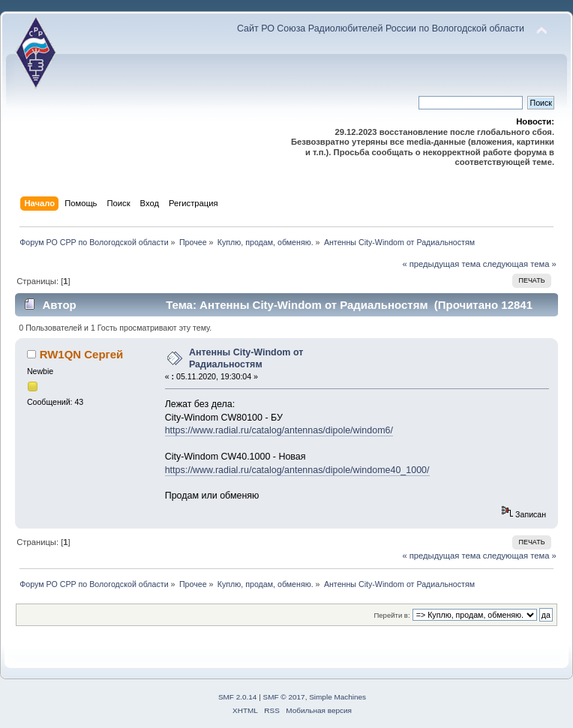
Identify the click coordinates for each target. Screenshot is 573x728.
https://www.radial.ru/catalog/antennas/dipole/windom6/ (279, 430)
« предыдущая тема (441, 264)
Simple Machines (337, 697)
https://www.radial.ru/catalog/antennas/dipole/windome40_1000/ (297, 470)
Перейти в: (391, 615)
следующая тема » (520, 264)
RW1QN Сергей (82, 354)
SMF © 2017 (284, 697)
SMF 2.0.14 (238, 697)
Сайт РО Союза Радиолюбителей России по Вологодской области (381, 28)
